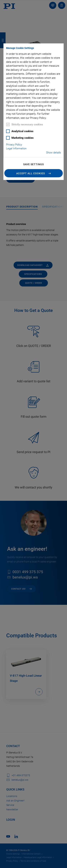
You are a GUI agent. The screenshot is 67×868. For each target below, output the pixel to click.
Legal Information (16, 148)
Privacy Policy (14, 145)
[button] (34, 173)
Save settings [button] (33, 164)
